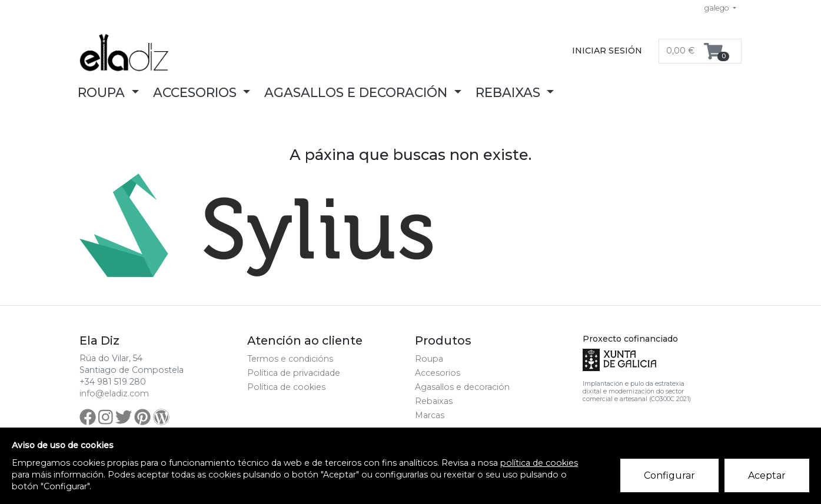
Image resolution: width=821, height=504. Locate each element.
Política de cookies (286, 387)
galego (718, 8)
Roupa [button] (103, 92)
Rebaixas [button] (510, 92)
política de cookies (539, 463)
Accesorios (438, 373)
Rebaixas (434, 401)
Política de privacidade (294, 373)
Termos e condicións (290, 359)
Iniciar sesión (607, 51)
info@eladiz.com (114, 393)
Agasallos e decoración (462, 387)
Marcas (430, 415)
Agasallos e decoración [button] (358, 92)
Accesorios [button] (197, 92)
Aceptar (767, 475)
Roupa (429, 359)
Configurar (669, 475)
